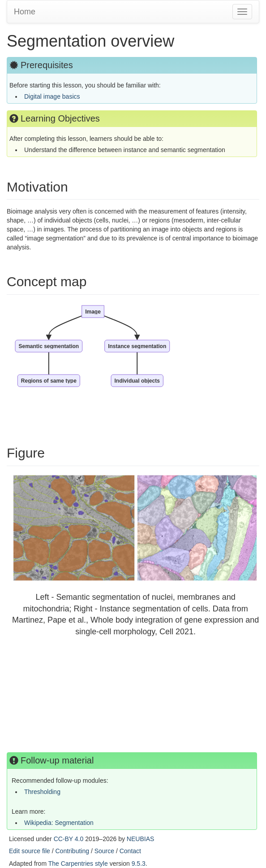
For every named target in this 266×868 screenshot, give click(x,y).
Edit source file (30, 851)
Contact (130, 851)
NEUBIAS (140, 839)
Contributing (73, 851)
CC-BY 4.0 (69, 839)
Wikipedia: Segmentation (59, 823)
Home (25, 12)
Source (104, 851)
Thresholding (42, 792)
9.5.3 (139, 864)
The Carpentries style (78, 864)
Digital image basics (52, 96)
